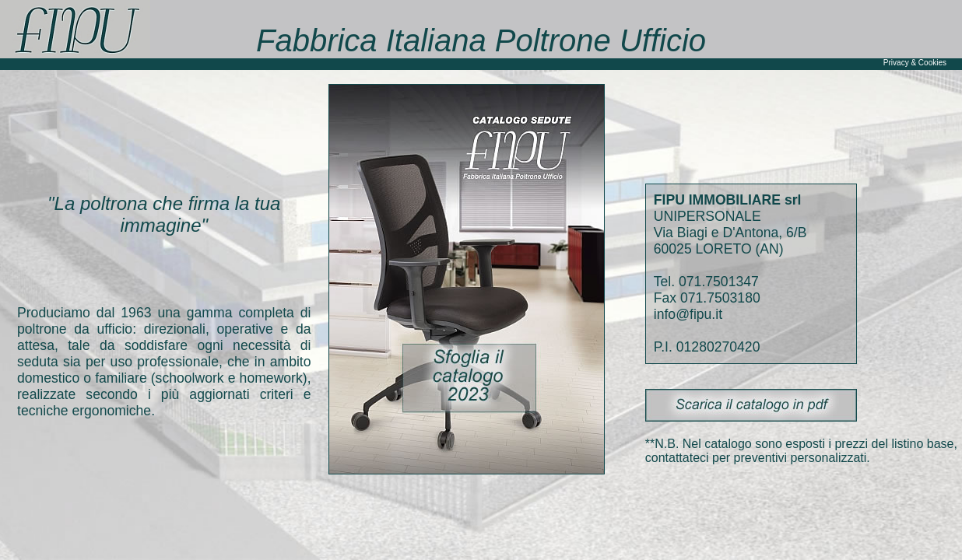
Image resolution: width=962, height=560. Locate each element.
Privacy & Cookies (915, 63)
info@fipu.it (688, 314)
